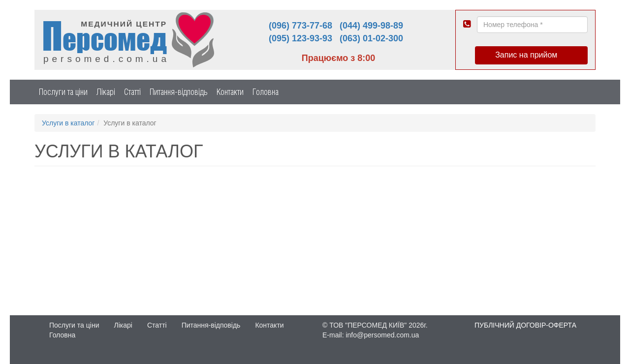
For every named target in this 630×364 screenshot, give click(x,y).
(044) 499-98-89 (371, 26)
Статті (132, 92)
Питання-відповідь (179, 92)
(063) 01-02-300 (371, 38)
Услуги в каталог (68, 123)
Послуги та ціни (63, 92)
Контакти (230, 92)
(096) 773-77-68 (300, 26)
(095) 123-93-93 (300, 38)
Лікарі (106, 92)
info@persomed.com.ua (382, 335)
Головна (266, 92)
